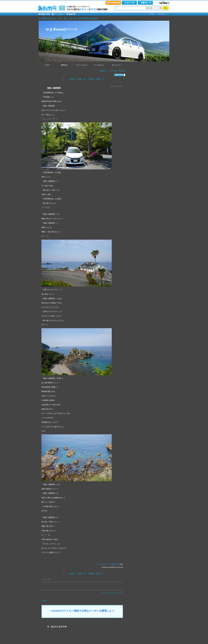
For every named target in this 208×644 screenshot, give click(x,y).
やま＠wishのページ (62, 29)
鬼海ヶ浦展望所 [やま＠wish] (88, 18)
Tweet (44, 600)
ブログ (60, 18)
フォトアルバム (82, 65)
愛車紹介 (64, 65)
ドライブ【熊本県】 (112, 564)
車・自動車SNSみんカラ (47, 18)
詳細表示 (103, 71)
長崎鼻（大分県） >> (96, 79)
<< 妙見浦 (68, 79)
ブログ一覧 (73, 18)
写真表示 (122, 71)
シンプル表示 (113, 71)
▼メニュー (116, 65)
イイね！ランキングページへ (112, 593)
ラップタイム (99, 65)
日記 (65, 18)
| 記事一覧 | (82, 79)
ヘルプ (156, 3)
